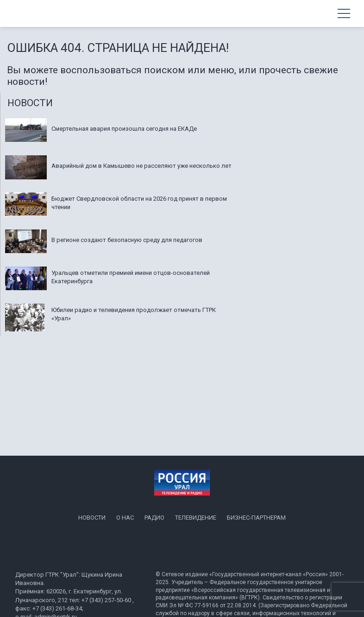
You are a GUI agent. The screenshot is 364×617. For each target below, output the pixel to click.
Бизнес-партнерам (256, 518)
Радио (154, 518)
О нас (125, 518)
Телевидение (196, 518)
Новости (92, 518)
